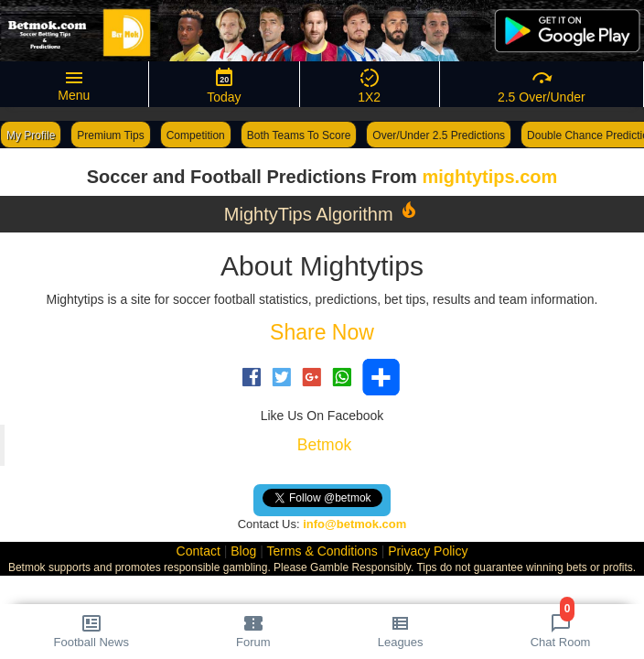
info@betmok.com (354, 524)
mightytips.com (489, 177)
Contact (199, 551)
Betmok (324, 445)
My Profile (31, 135)
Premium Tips (110, 135)
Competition (196, 135)
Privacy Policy (428, 551)
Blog (243, 551)
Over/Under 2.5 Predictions (439, 135)
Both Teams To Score (299, 135)
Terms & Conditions (322, 551)
